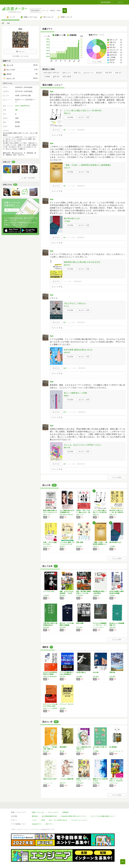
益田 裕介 (56, 77)
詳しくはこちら (12, 210)
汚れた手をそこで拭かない (75, 303)
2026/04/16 (78, 281)
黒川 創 (62, 751)
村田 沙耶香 (67, 77)
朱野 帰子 (67, 353)
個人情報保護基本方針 (49, 816)
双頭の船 (112, 672)
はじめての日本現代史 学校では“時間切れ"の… (50, 674)
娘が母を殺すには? (72, 218)
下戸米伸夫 (80, 596)
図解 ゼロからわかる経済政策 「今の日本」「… (67, 593)
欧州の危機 (80, 623)
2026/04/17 (81, 237)
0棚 (16, 110)
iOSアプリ (49, 824)
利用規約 (66, 812)
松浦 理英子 (96, 783)
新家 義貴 (46, 627)
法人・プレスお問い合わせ (58, 820)
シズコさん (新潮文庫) (67, 779)
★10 (65, 368)
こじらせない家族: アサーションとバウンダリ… (67, 544)
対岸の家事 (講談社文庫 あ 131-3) (78, 350)
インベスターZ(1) (49, 591)
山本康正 (112, 596)
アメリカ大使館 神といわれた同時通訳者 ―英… (67, 674)
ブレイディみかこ (98, 627)
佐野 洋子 (63, 783)
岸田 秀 (79, 751)
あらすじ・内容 (84, 117)
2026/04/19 (81, 186)
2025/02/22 (82, 412)
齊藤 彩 (66, 396)
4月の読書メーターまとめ (20, 56)
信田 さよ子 (67, 73)
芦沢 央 (66, 306)
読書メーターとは (38, 812)
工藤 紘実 (96, 596)
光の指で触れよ (81, 672)
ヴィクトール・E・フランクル (117, 751)
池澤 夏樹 (79, 676)
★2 (65, 130)
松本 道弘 (63, 676)
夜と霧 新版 (113, 747)
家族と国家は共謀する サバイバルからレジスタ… (50, 512)
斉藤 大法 (77, 73)
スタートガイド (53, 812)
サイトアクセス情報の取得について (103, 816)
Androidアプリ (37, 824)
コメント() (71, 130)
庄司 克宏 (79, 627)
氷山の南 (96, 672)
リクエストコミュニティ (79, 820)
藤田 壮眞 (67, 448)
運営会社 (35, 816)
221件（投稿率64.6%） (23, 106)
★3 (65, 322)
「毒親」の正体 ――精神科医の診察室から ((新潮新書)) (87, 165)
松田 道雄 (112, 627)
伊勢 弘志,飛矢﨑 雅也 (50, 676)
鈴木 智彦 (63, 627)
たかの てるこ (114, 783)
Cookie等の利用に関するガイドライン (74, 816)
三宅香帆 (47, 77)
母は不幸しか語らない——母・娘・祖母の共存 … (116, 512)
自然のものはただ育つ (50, 779)
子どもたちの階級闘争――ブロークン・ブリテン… (100, 625)
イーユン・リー (48, 783)
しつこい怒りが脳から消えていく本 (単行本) (83, 110)
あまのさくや (88, 73)
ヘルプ (34, 820)
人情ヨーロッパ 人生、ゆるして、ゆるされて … (117, 781)
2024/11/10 (81, 464)
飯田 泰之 (63, 596)
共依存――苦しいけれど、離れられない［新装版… (83, 512)
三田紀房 (46, 596)
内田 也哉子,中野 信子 (52, 73)
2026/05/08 (81, 130)
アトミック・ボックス (67, 704)
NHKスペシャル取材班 (50, 708)
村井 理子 (109, 73)
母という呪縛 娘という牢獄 (75, 393)
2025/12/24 (81, 322)
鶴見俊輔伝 (63, 747)
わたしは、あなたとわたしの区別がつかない (83, 445)
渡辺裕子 (99, 73)
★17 (65, 412)
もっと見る (97, 62)
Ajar (52, 91)
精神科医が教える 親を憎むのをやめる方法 (82, 262)
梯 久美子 (46, 751)
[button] (65, 11)
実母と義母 (80, 542)
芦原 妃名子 (80, 783)
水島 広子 (118, 73)
